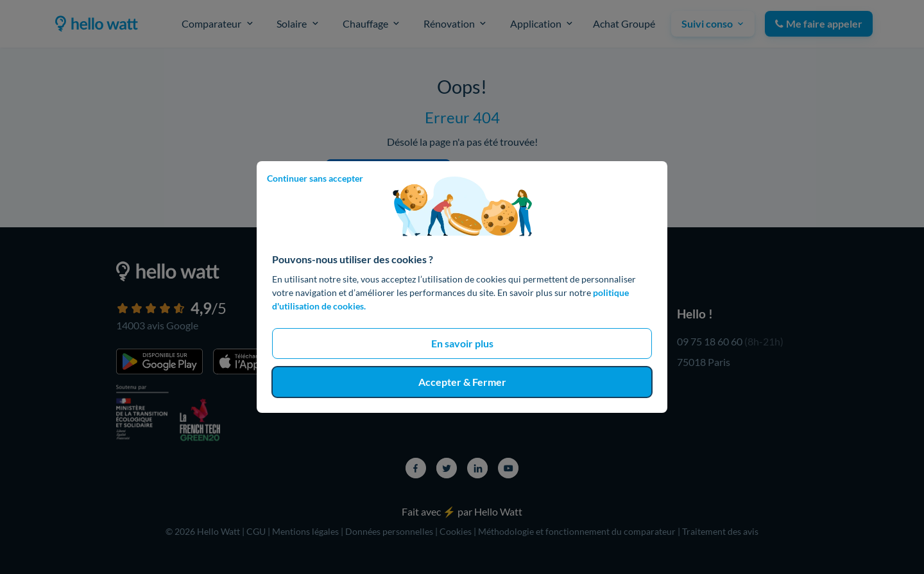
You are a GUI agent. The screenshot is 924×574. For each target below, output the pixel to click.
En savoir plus (462, 343)
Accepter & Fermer (462, 382)
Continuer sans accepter (315, 178)
